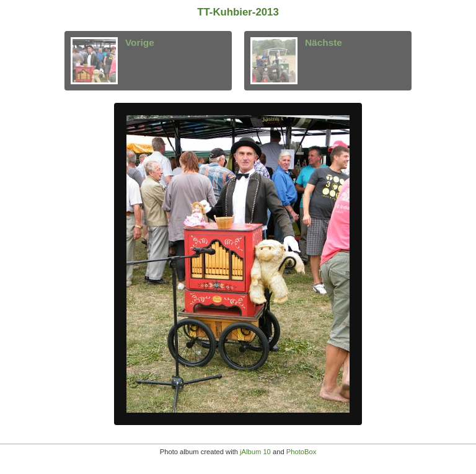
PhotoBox (302, 452)
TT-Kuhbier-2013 (238, 12)
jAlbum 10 (255, 452)
